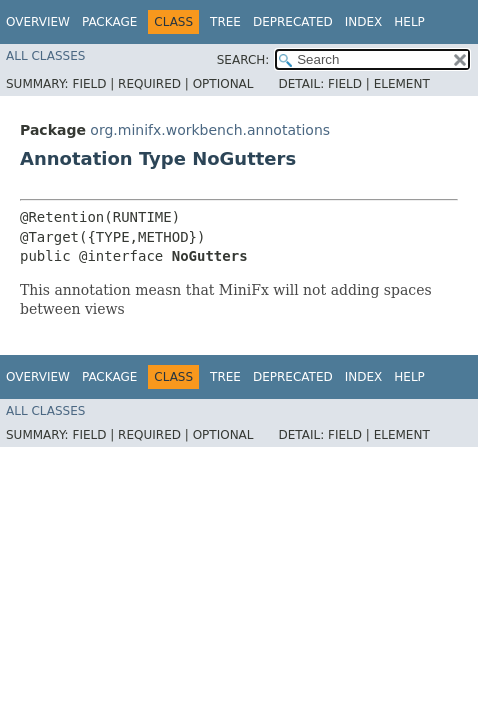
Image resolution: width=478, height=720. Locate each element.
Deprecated (293, 22)
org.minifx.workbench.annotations (210, 130)
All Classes (45, 56)
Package (109, 22)
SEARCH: (243, 60)
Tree (225, 22)
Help (409, 22)
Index (364, 22)
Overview (38, 22)
